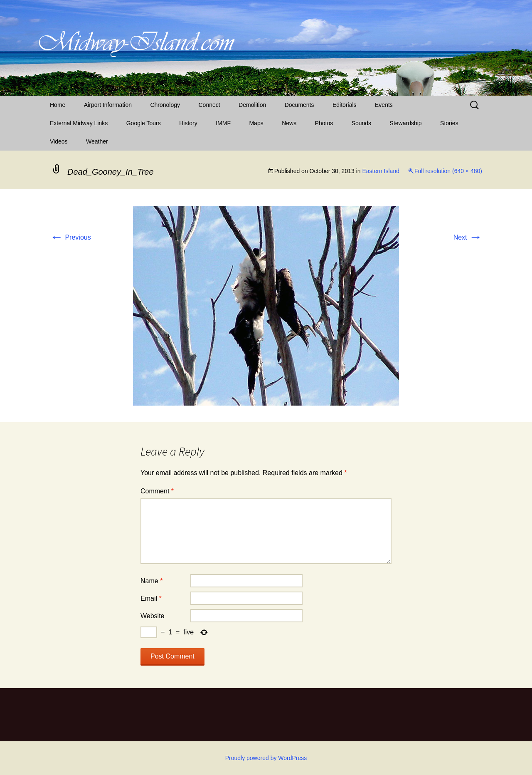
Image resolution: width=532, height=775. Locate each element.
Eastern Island (381, 171)
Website (153, 616)
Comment (157, 491)
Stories (449, 123)
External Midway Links (79, 123)
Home (58, 105)
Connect (209, 105)
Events (384, 105)
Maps (256, 123)
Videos (59, 141)
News (289, 123)
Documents (299, 105)
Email (151, 598)
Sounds (361, 123)
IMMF (223, 123)
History (188, 123)
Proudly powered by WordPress (266, 758)
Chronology (165, 105)
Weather (97, 141)
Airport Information (108, 105)
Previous (70, 237)
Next (468, 237)
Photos (324, 123)
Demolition (252, 105)
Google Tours (144, 123)
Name (151, 581)
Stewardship (406, 123)
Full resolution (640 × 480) (448, 171)
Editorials (345, 105)
